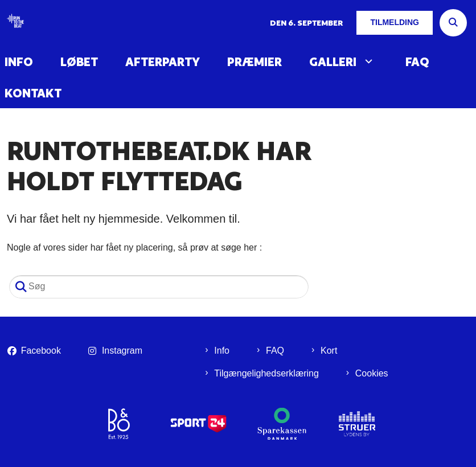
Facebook (41, 351)
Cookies (372, 373)
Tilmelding (395, 22)
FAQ (417, 62)
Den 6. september (306, 23)
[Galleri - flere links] (367, 61)
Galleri (333, 62)
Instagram (122, 351)
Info (19, 62)
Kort (329, 351)
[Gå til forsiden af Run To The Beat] (12, 23)
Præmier (255, 62)
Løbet (79, 62)
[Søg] (159, 287)
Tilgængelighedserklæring (266, 373)
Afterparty (163, 62)
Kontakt (33, 93)
